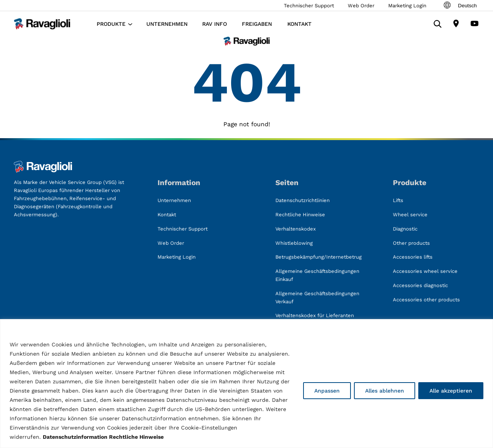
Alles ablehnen (385, 391)
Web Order (361, 6)
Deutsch (460, 5)
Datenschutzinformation (75, 437)
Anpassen (327, 391)
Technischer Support (309, 6)
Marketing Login (407, 6)
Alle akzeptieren (451, 391)
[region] (246, 384)
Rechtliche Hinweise (136, 437)
